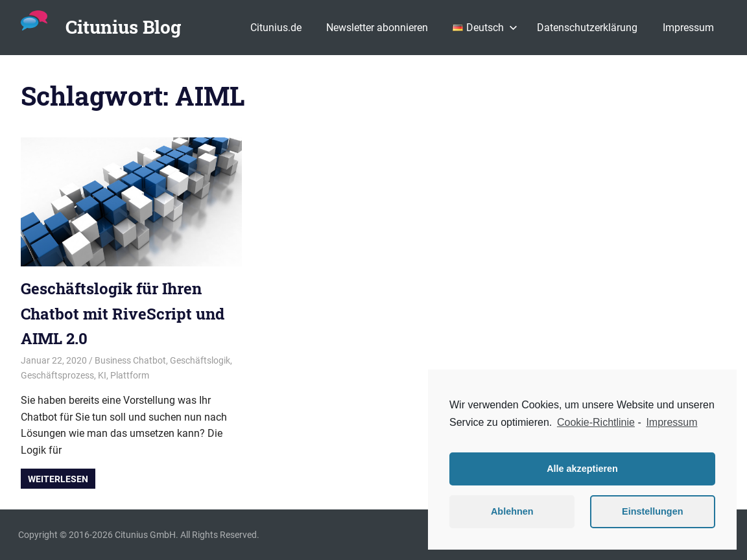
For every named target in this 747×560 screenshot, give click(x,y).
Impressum (688, 28)
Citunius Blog (123, 27)
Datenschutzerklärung (587, 28)
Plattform (130, 375)
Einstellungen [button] (652, 511)
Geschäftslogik (200, 360)
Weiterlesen (58, 479)
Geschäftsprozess (57, 375)
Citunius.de (276, 28)
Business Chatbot (130, 360)
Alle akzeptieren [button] (582, 469)
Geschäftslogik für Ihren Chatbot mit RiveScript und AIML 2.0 (123, 313)
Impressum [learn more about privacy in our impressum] (671, 422)
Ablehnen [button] (512, 511)
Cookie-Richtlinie (596, 422)
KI (102, 375)
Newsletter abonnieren (377, 28)
